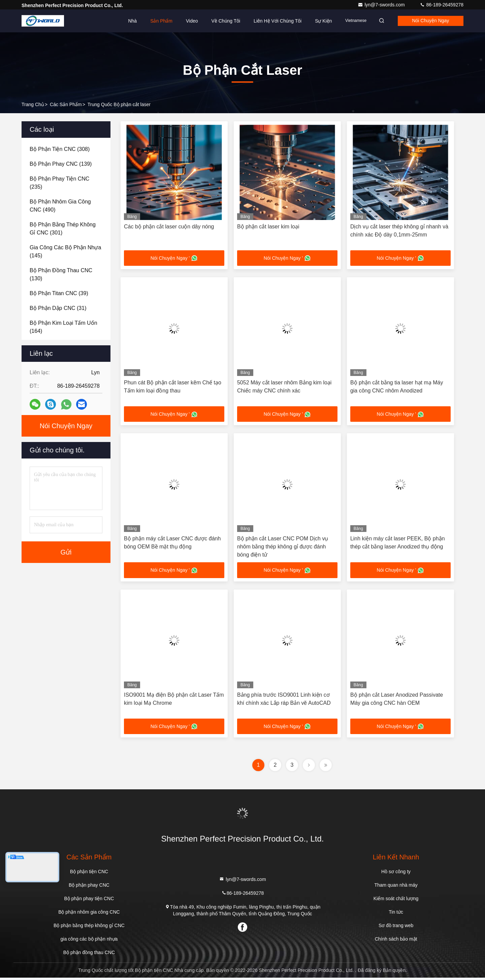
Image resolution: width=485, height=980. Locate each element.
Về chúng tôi (220, 21)
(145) (65, 251)
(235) (59, 183)
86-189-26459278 (442, 5)
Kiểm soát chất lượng (396, 901)
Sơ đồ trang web (396, 928)
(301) (63, 229)
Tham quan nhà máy (396, 887)
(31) (58, 308)
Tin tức (396, 914)
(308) (60, 149)
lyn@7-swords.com (382, 5)
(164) (63, 327)
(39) (59, 293)
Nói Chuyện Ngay (429, 21)
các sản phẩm (66, 104)
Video (186, 21)
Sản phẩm (155, 21)
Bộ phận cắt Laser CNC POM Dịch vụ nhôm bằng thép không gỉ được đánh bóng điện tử (283, 548)
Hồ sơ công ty (396, 874)
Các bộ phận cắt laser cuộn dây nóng (169, 227)
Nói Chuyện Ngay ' (174, 258)
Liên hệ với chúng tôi (271, 21)
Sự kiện (317, 21)
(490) (60, 206)
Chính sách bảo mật (396, 941)
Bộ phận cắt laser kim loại (268, 227)
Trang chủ (33, 104)
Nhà (126, 21)
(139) (61, 164)
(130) (61, 274)
